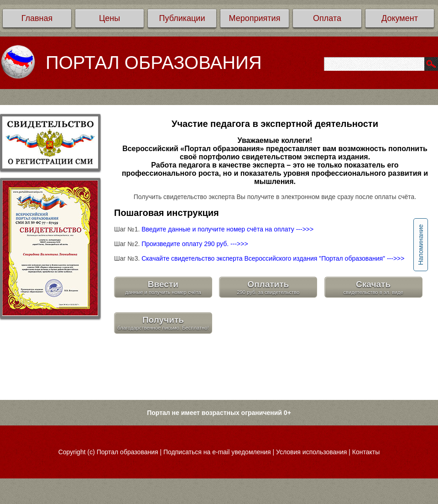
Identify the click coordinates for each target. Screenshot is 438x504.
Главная (37, 18)
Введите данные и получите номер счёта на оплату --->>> (227, 229)
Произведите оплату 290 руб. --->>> (195, 244)
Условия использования (311, 452)
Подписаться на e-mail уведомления (217, 452)
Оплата (327, 18)
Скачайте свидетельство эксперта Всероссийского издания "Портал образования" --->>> (273, 258)
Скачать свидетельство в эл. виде (373, 287)
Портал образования (128, 452)
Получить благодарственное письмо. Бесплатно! (163, 323)
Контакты (366, 452)
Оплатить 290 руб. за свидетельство (268, 287)
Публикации (182, 18)
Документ (400, 18)
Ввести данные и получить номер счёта (163, 287)
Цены (109, 18)
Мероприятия (255, 18)
